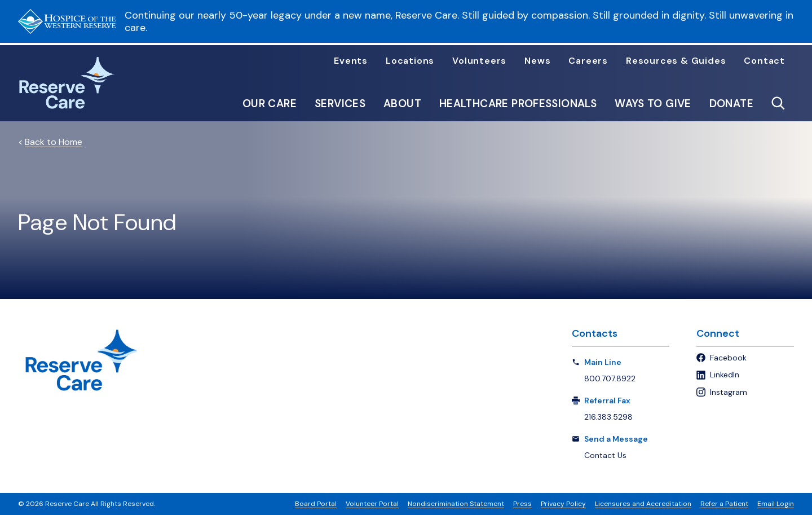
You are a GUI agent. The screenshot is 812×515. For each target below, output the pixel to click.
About (402, 104)
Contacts (595, 333)
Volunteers (479, 61)
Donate (731, 104)
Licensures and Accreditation (643, 504)
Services (340, 104)
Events (351, 61)
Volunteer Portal (372, 504)
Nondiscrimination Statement (456, 504)
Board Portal (316, 504)
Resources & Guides (676, 61)
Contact (764, 61)
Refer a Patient (724, 504)
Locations (410, 61)
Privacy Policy (563, 504)
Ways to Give (653, 104)
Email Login (776, 504)
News (537, 61)
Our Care (270, 104)
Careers (588, 61)
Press (522, 504)
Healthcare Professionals (518, 104)
